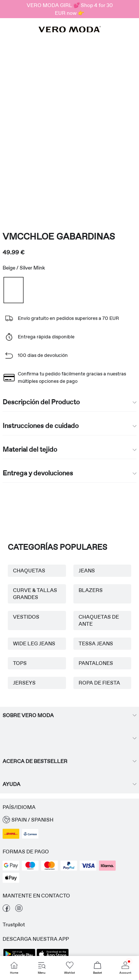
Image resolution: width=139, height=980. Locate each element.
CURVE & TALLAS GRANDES (35, 594)
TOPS (20, 663)
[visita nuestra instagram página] (19, 910)
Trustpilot (14, 924)
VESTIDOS (26, 617)
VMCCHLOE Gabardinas (59, 236)
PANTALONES (96, 663)
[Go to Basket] (97, 968)
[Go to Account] (125, 968)
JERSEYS (24, 683)
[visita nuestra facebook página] (6, 910)
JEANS (87, 571)
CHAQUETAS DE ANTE (99, 620)
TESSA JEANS (96, 643)
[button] (69, 820)
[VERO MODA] (70, 30)
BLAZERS (91, 590)
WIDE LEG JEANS (34, 643)
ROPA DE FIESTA (99, 683)
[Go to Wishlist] (69, 968)
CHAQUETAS (29, 571)
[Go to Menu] (42, 968)
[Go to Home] (14, 968)
